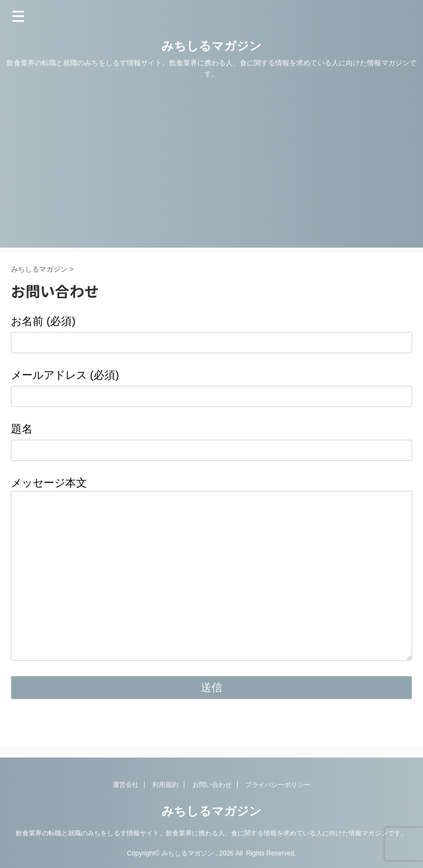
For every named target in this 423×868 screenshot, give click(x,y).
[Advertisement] (211, 171)
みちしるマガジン (211, 46)
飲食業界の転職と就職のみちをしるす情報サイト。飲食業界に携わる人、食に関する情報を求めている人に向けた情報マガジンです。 (211, 833)
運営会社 (126, 785)
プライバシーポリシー (278, 785)
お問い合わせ (212, 785)
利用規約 (165, 785)
